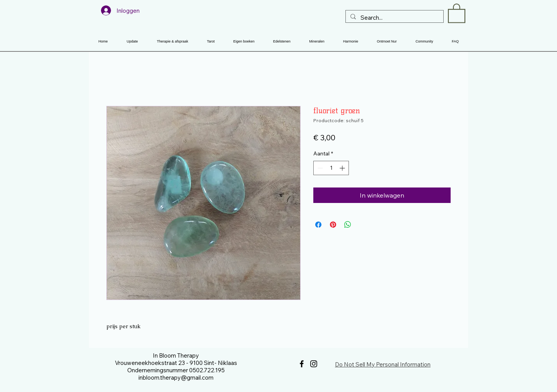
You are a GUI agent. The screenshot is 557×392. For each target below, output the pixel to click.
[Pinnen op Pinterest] (333, 225)
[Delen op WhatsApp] (348, 225)
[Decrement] (319, 168)
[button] (457, 13)
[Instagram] (314, 364)
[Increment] (343, 168)
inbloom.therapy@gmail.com (176, 378)
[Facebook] (302, 364)
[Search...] (394, 18)
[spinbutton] (331, 168)
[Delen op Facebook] (318, 225)
